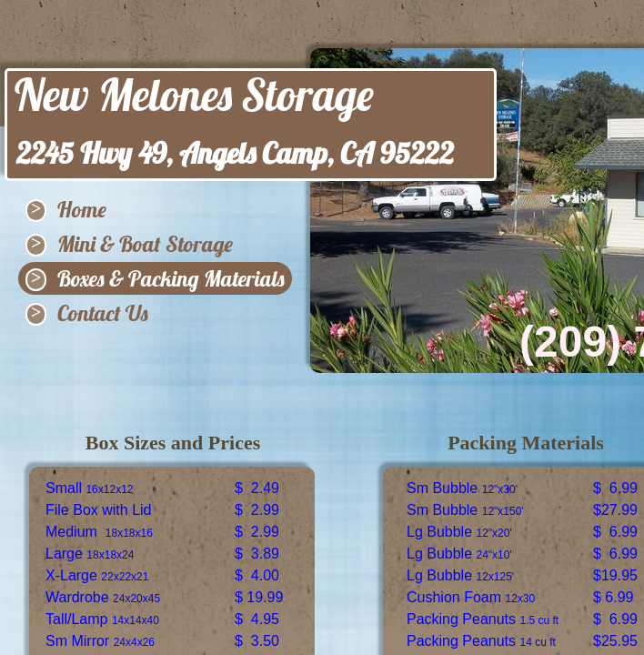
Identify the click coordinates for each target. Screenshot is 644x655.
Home (82, 209)
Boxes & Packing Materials (171, 278)
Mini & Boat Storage (145, 244)
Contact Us (103, 313)
